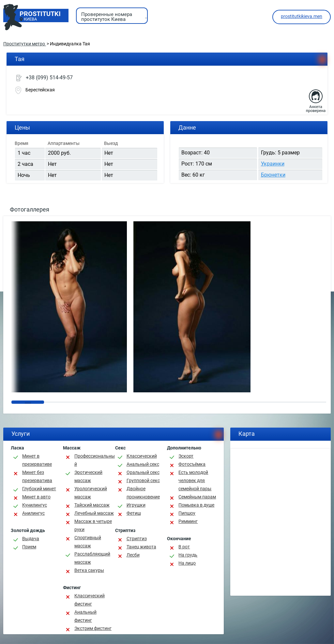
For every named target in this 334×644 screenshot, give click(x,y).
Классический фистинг (90, 600)
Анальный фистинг (85, 616)
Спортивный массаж (88, 542)
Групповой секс (143, 480)
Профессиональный (95, 460)
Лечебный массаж (94, 513)
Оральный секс (143, 472)
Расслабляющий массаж (92, 558)
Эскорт (186, 456)
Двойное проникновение (143, 493)
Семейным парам (197, 497)
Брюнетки (273, 175)
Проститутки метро (25, 44)
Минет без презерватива (37, 476)
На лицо (187, 563)
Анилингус (33, 513)
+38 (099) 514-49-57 (49, 78)
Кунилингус (35, 505)
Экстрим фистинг (93, 628)
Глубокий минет (39, 489)
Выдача (31, 539)
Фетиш (134, 513)
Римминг (188, 521)
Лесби (133, 555)
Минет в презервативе (37, 460)
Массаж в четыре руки (93, 525)
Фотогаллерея (30, 209)
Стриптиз (137, 539)
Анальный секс (143, 464)
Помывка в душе (196, 505)
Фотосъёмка (192, 464)
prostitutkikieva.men (302, 16)
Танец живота (141, 547)
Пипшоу (187, 513)
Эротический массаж (88, 476)
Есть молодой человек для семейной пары (195, 480)
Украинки (273, 164)
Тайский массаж (92, 505)
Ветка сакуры (89, 570)
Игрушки (136, 505)
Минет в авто (36, 497)
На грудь (188, 555)
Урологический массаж (91, 493)
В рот (184, 547)
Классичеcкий (142, 456)
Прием (29, 547)
